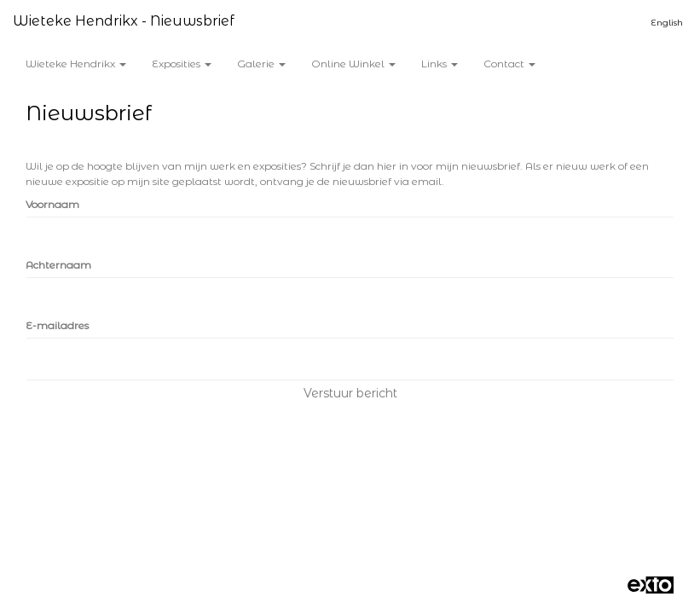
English (667, 23)
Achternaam (58, 265)
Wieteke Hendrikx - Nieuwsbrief (124, 21)
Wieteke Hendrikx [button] (76, 64)
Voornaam (52, 204)
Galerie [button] (261, 64)
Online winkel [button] (353, 64)
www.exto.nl (180, 521)
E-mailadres (57, 325)
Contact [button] (509, 64)
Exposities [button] (182, 64)
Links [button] (440, 64)
